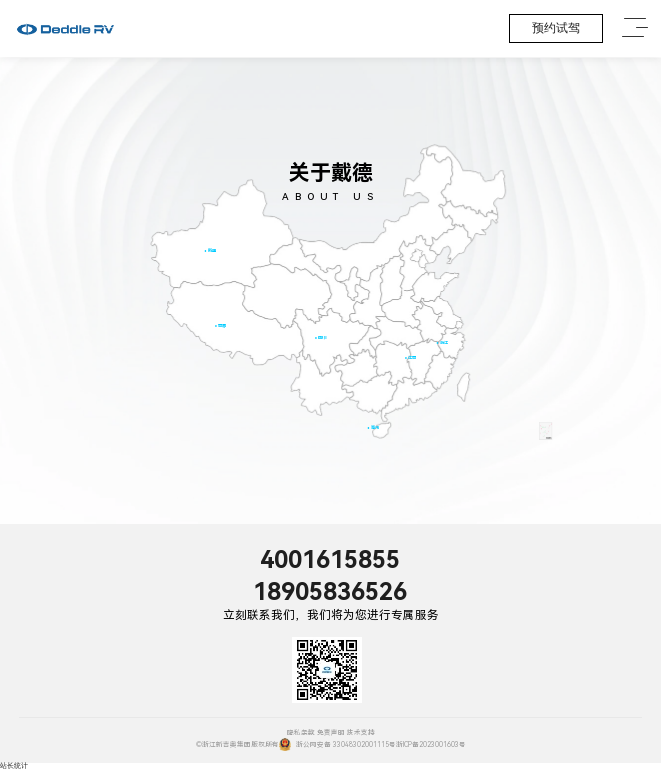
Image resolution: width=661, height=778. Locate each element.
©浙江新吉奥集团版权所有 (237, 745)
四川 (322, 337)
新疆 (211, 250)
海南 (374, 427)
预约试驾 (556, 28)
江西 (412, 357)
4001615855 (330, 560)
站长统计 (14, 766)
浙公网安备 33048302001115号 (337, 744)
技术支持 (361, 733)
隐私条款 (301, 733)
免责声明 (331, 733)
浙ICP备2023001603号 (431, 745)
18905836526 (330, 592)
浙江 (443, 342)
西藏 (222, 325)
